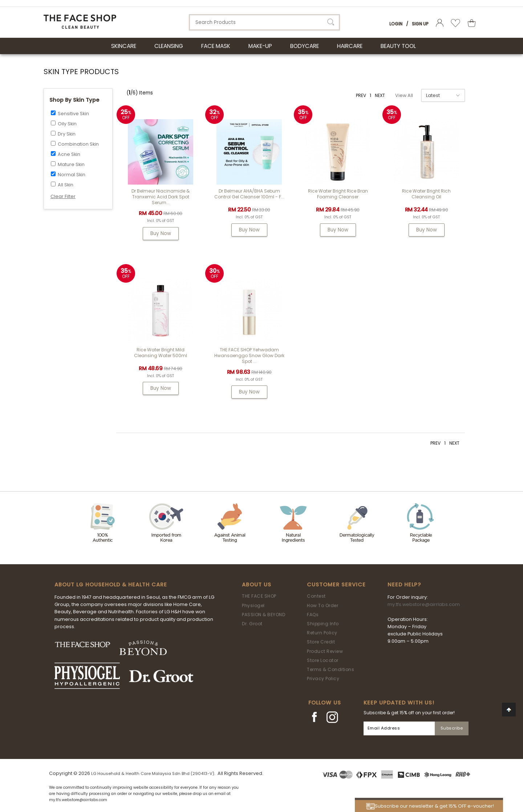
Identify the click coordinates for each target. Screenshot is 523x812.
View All (404, 95)
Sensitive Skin (73, 114)
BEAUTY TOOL (398, 46)
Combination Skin (78, 144)
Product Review (325, 651)
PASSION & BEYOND (263, 615)
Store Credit (321, 642)
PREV (361, 95)
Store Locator (323, 660)
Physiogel (253, 605)
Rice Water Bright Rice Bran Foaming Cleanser (338, 194)
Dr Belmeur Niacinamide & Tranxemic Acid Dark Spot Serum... (161, 197)
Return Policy (322, 633)
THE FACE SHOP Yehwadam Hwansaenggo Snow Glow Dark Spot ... (249, 355)
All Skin (66, 185)
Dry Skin (67, 134)
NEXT (380, 95)
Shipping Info (323, 624)
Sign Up (420, 24)
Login (396, 24)
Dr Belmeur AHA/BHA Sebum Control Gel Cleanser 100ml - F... (249, 194)
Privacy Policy (323, 678)
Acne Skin (69, 154)
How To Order (323, 605)
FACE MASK (216, 46)
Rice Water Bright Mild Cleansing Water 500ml (161, 353)
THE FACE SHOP (259, 596)
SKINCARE (124, 46)
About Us (257, 585)
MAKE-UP (260, 46)
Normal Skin (72, 175)
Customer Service (336, 585)
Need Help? (404, 585)
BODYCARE (305, 46)
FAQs (313, 615)
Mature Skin (71, 164)
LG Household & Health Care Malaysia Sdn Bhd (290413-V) (153, 773)
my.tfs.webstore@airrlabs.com (424, 604)
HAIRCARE (350, 46)
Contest (316, 596)
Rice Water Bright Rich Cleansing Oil (426, 194)
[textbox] (264, 22)
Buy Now (161, 233)
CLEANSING (169, 46)
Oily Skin (67, 124)
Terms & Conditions (331, 669)
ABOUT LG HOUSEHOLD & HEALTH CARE (111, 585)
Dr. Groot (252, 624)
